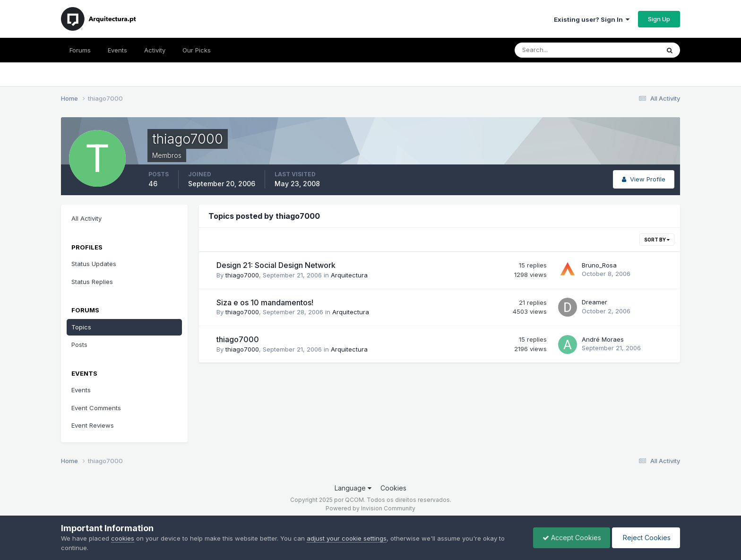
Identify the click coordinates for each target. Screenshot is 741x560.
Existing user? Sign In (592, 19)
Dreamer (595, 302)
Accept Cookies (569, 538)
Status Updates (94, 264)
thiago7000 (242, 275)
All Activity (86, 218)
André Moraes (603, 339)
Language (353, 488)
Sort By (657, 240)
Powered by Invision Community (370, 508)
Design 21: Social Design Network (276, 265)
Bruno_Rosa (599, 265)
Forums (80, 50)
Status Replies (92, 282)
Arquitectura (349, 275)
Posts (79, 345)
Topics (81, 327)
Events (117, 50)
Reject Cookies (645, 538)
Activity (155, 50)
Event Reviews (93, 425)
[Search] (556, 50)
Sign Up (659, 19)
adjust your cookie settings (347, 538)
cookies (123, 538)
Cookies (393, 488)
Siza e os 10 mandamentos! (265, 302)
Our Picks (197, 50)
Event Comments (96, 408)
